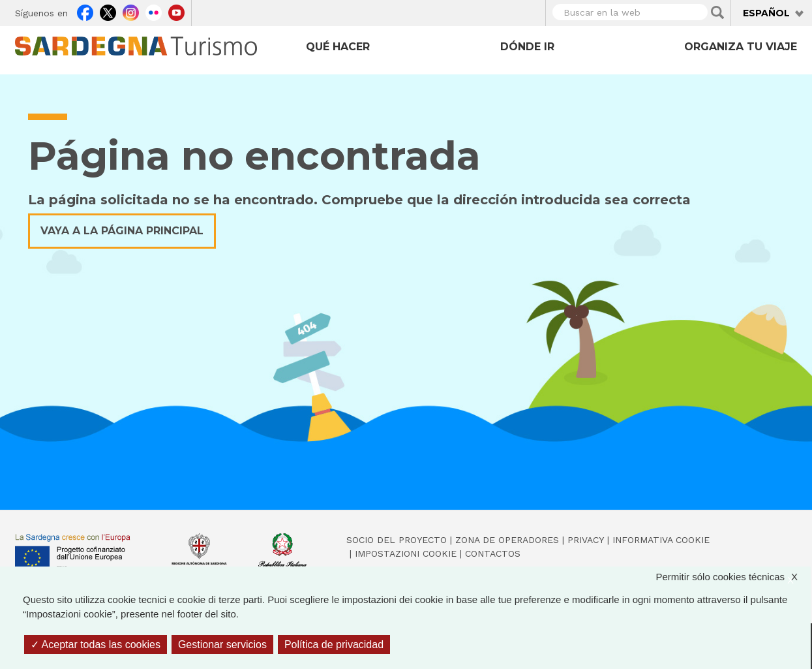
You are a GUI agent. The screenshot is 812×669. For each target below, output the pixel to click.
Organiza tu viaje (741, 47)
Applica (717, 12)
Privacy (586, 540)
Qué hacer (338, 47)
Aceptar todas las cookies (96, 645)
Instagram (131, 11)
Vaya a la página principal (122, 231)
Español (766, 13)
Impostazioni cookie (406, 553)
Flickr (154, 11)
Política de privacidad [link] (334, 645)
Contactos (493, 553)
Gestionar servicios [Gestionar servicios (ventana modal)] (222, 645)
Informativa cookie (661, 540)
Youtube (176, 11)
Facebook (85, 11)
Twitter (108, 11)
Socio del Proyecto (397, 540)
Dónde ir (527, 47)
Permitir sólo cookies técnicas (733, 577)
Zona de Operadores (507, 540)
